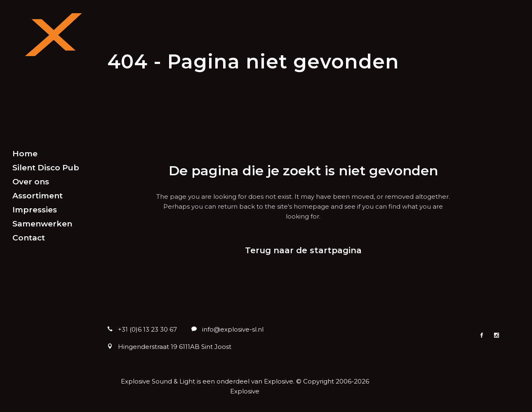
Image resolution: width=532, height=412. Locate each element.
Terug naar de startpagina (303, 250)
